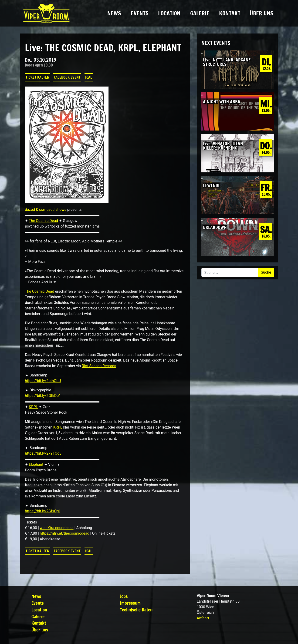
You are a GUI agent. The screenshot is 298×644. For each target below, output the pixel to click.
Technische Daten (136, 610)
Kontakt (230, 13)
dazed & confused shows (46, 210)
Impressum (130, 603)
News (114, 13)
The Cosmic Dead (44, 221)
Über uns (262, 13)
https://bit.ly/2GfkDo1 (43, 396)
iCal (89, 77)
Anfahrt (203, 618)
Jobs (124, 596)
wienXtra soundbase (57, 528)
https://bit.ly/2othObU (43, 381)
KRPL (33, 407)
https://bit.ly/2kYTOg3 (43, 453)
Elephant (36, 465)
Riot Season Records (99, 366)
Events (140, 13)
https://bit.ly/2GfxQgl (42, 511)
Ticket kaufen (37, 77)
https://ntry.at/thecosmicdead (65, 533)
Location (169, 13)
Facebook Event (67, 77)
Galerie (200, 13)
